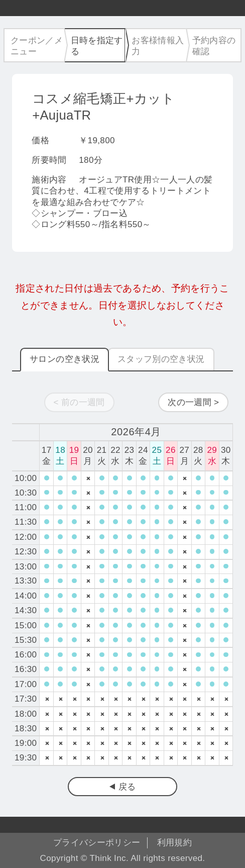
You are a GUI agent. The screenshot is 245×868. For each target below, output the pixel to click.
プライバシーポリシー (97, 843)
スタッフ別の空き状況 (161, 359)
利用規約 (174, 843)
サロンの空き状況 (65, 359)
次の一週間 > (193, 402)
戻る (127, 787)
